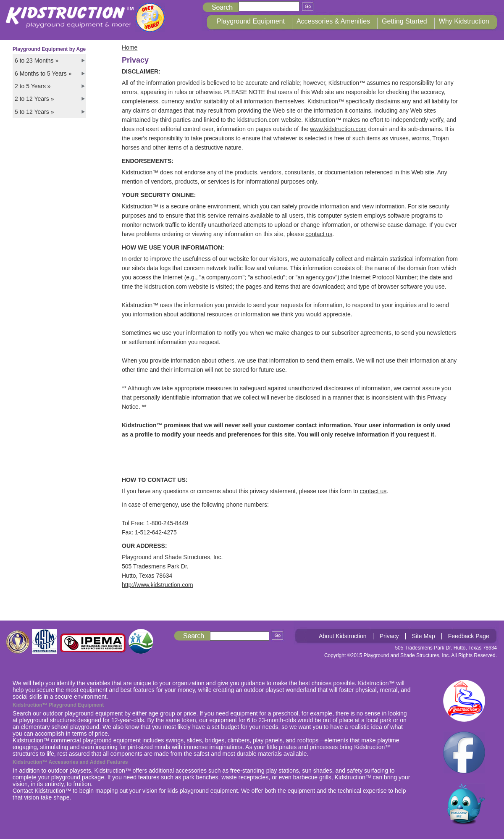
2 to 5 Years (33, 86)
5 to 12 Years (34, 112)
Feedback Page (469, 636)
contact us (319, 234)
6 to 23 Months (37, 60)
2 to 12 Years (34, 99)
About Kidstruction (343, 636)
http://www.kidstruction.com (157, 585)
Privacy (389, 636)
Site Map (424, 636)
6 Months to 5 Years (43, 74)
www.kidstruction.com (338, 129)
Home (130, 47)
